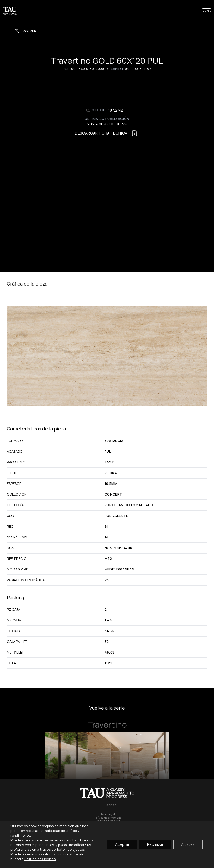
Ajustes (188, 844)
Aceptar (122, 844)
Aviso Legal (108, 814)
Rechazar (155, 844)
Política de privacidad (108, 818)
